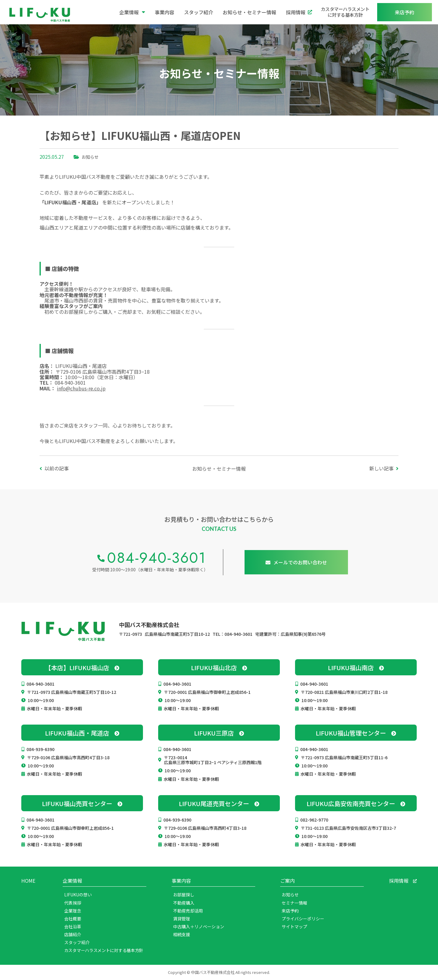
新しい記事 (381, 468)
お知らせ (90, 157)
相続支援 (182, 934)
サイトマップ (294, 926)
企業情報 (132, 12)
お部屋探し (184, 895)
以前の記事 (57, 468)
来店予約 (290, 911)
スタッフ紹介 (199, 12)
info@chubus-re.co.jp (81, 388)
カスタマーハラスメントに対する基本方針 (345, 12)
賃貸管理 (182, 919)
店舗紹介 (73, 934)
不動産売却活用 (188, 911)
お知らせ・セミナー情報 (249, 12)
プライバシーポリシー (303, 919)
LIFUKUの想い (78, 895)
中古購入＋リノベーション (199, 926)
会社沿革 (73, 926)
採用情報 (299, 12)
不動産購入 (184, 903)
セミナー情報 (294, 903)
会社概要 (73, 919)
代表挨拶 (73, 903)
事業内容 (165, 12)
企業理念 (73, 911)
